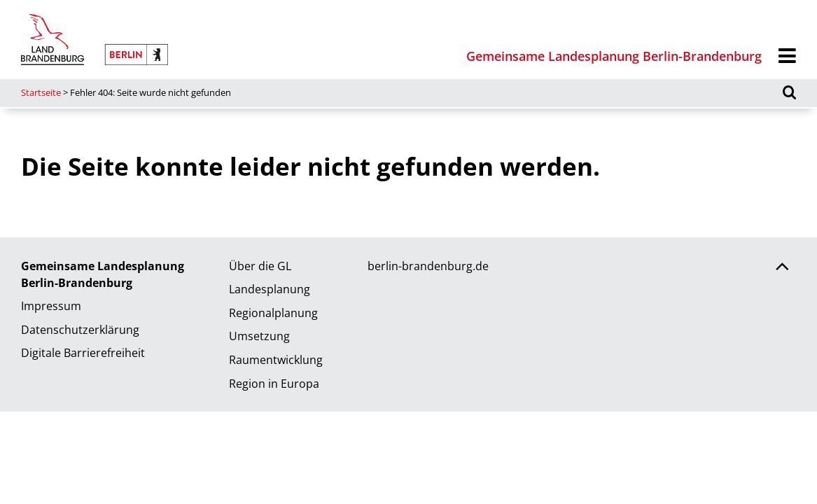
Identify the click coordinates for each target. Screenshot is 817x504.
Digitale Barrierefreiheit (83, 353)
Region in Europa (274, 384)
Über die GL (260, 266)
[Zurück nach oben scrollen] (782, 268)
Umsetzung (259, 336)
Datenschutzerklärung (80, 330)
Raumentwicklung (276, 360)
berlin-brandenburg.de (428, 266)
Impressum (51, 306)
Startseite (41, 92)
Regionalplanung (273, 313)
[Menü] (787, 56)
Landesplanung (270, 289)
